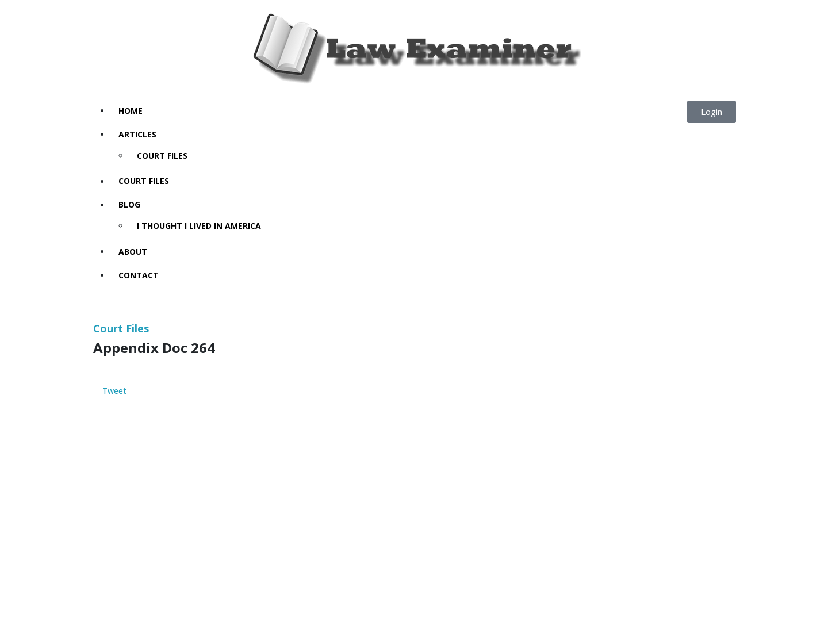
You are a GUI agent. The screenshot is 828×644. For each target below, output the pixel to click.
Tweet (114, 391)
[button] (712, 112)
